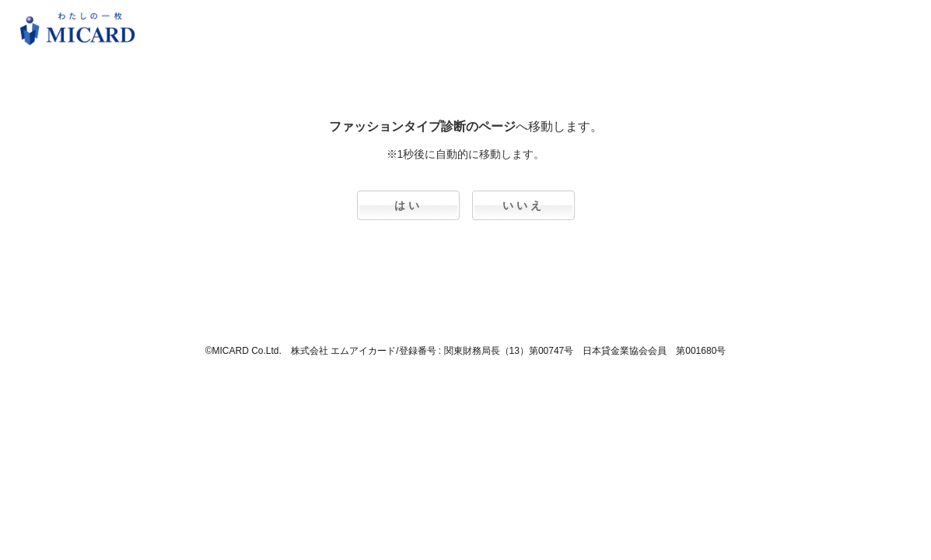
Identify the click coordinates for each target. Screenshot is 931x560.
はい (408, 205)
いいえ (523, 205)
